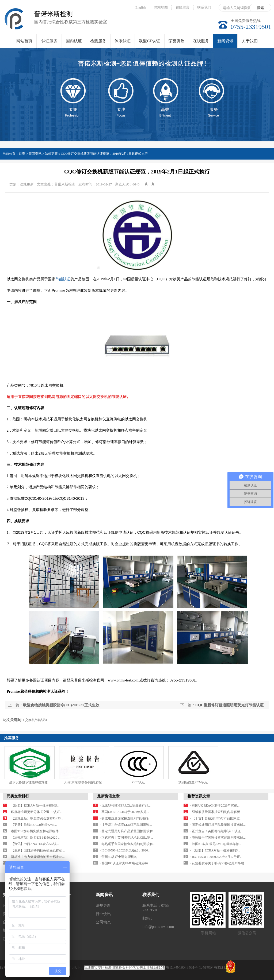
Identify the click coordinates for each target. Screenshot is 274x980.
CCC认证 (139, 782)
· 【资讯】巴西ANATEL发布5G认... (34, 844)
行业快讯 (103, 914)
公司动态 (103, 922)
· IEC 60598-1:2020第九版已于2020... (125, 850)
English (141, 7)
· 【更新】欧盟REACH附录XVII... (33, 825)
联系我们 (204, 7)
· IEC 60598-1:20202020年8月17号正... (216, 857)
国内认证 (74, 41)
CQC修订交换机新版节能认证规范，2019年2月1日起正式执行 (104, 154)
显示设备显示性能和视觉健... (30, 782)
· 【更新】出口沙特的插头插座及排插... (37, 850)
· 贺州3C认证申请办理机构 (119, 857)
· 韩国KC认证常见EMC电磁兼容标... (125, 863)
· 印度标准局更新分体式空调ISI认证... (36, 812)
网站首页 (24, 41)
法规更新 (103, 906)
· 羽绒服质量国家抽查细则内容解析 (125, 818)
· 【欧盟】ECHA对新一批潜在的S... (34, 805)
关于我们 (250, 41)
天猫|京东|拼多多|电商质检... (84, 782)
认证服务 (50, 41)
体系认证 (123, 41)
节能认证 (63, 279)
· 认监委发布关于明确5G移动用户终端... (218, 863)
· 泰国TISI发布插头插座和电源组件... (35, 831)
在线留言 (182, 7)
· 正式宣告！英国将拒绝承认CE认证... (126, 838)
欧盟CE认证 (149, 41)
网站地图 (161, 7)
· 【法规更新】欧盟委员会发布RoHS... (36, 818)
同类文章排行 (18, 796)
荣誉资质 (177, 41)
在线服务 (201, 41)
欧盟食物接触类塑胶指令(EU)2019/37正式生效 (61, 705)
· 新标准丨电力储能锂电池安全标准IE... (37, 857)
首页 (22, 154)
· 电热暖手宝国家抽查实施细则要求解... (128, 844)
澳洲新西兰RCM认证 (193, 782)
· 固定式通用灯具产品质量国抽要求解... (128, 831)
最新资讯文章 (108, 796)
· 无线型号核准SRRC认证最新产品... (125, 805)
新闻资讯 (225, 43)
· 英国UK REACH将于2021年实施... (124, 812)
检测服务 (98, 41)
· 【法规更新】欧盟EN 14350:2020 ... (35, 838)
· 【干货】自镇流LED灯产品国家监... (126, 825)
